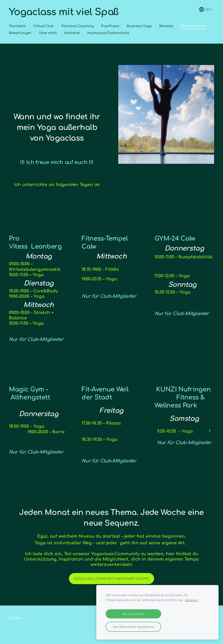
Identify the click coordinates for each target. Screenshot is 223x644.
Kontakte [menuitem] (72, 33)
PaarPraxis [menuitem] (110, 26)
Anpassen (192, 600)
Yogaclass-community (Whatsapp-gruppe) (112, 579)
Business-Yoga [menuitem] (139, 26)
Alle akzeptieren (133, 614)
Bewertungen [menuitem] (20, 33)
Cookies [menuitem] (16, 618)
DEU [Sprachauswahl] (205, 9)
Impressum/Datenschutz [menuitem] (108, 33)
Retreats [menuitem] (166, 26)
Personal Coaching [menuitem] (77, 26)
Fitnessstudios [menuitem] (193, 26)
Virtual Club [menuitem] (43, 26)
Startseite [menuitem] (17, 26)
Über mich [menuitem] (48, 33)
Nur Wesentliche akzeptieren (133, 627)
